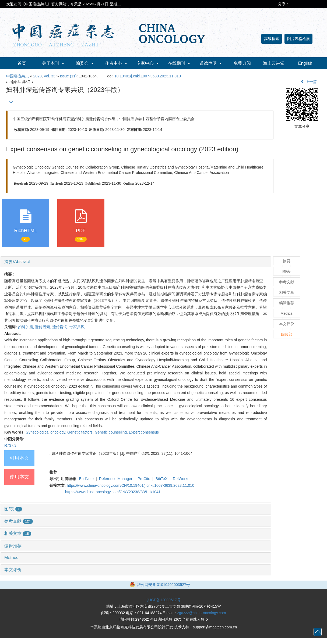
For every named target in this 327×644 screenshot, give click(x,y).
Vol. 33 (50, 76)
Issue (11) (68, 76)
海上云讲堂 (274, 63)
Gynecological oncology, (46, 432)
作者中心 (114, 63)
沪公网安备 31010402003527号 (163, 585)
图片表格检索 (298, 39)
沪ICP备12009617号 (164, 600)
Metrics (11, 558)
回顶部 (287, 334)
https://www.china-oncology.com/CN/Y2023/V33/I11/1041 (113, 492)
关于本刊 (51, 63)
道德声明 (208, 63)
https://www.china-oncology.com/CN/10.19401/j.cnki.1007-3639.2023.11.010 (131, 485)
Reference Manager (116, 479)
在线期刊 (177, 63)
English (305, 63)
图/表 (13, 509)
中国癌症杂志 (17, 76)
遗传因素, (44, 327)
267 (177, 619)
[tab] (136, 262)
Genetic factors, (81, 432)
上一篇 (309, 82)
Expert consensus (144, 432)
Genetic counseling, (112, 432)
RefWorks (181, 479)
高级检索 (272, 39)
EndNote (86, 479)
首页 (22, 63)
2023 (38, 76)
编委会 (82, 63)
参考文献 (19, 521)
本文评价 (13, 570)
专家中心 (145, 63)
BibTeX (161, 479)
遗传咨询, (61, 327)
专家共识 (77, 327)
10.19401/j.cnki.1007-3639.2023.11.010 (148, 76)
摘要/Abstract (17, 262)
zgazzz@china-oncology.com (201, 613)
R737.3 (10, 445)
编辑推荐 (13, 546)
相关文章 (18, 533)
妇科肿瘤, (27, 327)
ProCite (144, 479)
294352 (142, 619)
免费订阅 (242, 63)
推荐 (53, 472)
